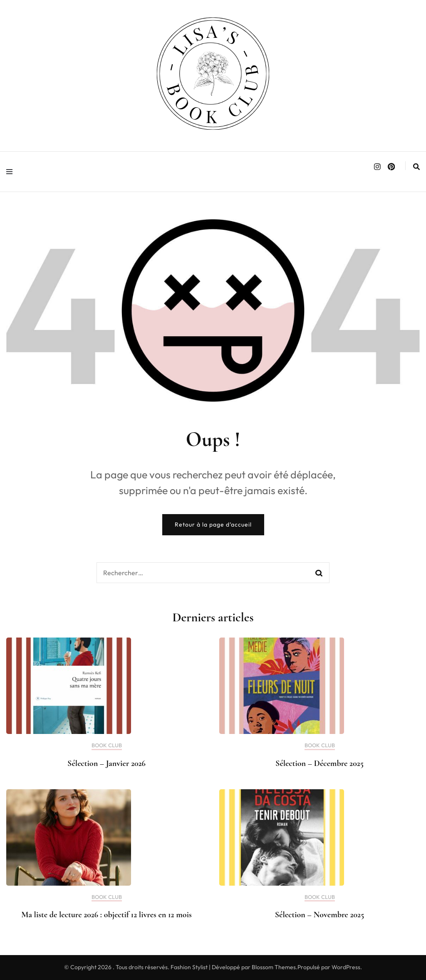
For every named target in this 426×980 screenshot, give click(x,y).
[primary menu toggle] (11, 172)
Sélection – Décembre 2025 (319, 763)
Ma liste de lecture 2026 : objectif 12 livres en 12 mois (106, 915)
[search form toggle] (416, 167)
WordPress (346, 967)
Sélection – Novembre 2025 (319, 915)
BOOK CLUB (107, 745)
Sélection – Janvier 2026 (106, 763)
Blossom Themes (274, 967)
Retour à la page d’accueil (213, 524)
